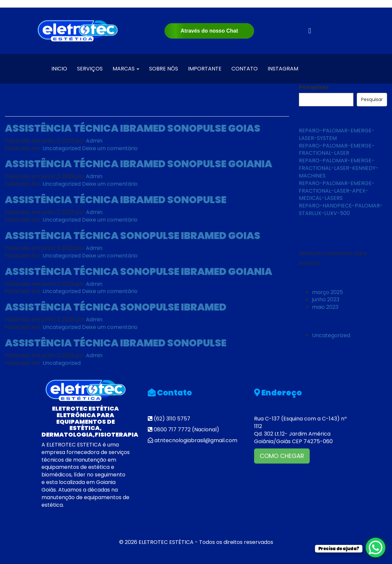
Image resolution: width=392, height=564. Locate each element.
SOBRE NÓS (164, 69)
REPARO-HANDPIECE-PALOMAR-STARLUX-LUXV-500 (341, 209)
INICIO (59, 69)
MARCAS (126, 69)
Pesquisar (314, 87)
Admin (94, 141)
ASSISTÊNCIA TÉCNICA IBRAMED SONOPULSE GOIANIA (139, 164)
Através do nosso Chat (209, 31)
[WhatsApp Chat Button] (376, 548)
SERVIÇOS (90, 69)
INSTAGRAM (283, 69)
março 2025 (327, 292)
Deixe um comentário (110, 148)
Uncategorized (62, 148)
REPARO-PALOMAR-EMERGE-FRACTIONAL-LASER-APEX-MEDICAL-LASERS (337, 191)
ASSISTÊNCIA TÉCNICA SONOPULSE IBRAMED (116, 307)
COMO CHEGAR (282, 456)
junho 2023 (326, 299)
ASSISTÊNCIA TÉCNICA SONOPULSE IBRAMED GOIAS (133, 236)
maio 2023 (325, 307)
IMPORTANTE (205, 69)
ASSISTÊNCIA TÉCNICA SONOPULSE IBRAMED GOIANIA (139, 272)
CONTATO (245, 69)
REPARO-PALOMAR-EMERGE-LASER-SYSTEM (337, 134)
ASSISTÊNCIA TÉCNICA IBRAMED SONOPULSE (116, 200)
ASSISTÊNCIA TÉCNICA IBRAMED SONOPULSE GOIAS (133, 128)
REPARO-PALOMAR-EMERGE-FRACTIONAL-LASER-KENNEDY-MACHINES (339, 168)
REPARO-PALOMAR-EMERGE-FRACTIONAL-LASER (337, 149)
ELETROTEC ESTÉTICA (166, 542)
